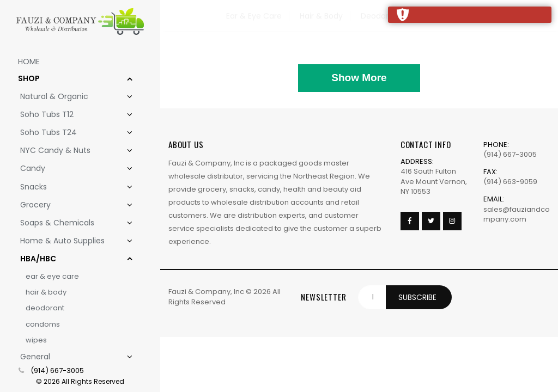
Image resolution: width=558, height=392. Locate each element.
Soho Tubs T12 (70, 115)
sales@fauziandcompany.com (517, 214)
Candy (70, 169)
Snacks (70, 187)
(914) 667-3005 (57, 371)
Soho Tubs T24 (70, 133)
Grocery (70, 205)
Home (29, 62)
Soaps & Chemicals (70, 223)
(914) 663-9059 (510, 182)
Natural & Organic (70, 97)
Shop (69, 79)
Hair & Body (46, 292)
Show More (359, 78)
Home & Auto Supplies (70, 241)
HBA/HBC (70, 259)
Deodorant (45, 308)
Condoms (43, 324)
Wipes (36, 340)
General (70, 357)
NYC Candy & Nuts (70, 151)
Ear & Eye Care (52, 276)
